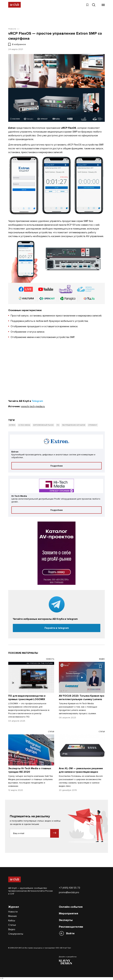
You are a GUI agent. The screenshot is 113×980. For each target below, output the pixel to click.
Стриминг (93, 425)
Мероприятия (68, 913)
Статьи (12, 925)
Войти (70, 933)
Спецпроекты (16, 934)
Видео (12, 929)
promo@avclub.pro (69, 892)
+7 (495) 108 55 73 (69, 888)
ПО (58, 425)
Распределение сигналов (74, 425)
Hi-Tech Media (24, 425)
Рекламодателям (71, 927)
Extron (12, 425)
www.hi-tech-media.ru (33, 406)
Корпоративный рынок (43, 425)
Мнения (12, 916)
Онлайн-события (71, 907)
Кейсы (12, 921)
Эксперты (66, 920)
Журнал (14, 907)
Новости (13, 912)
